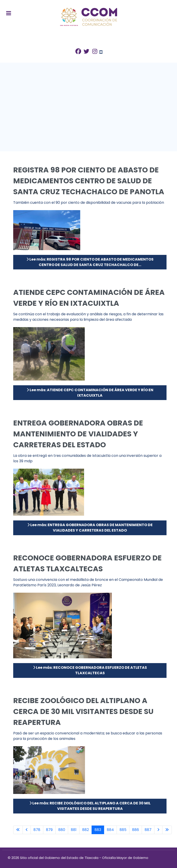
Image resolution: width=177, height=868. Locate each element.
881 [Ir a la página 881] (74, 830)
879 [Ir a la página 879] (49, 830)
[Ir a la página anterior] (27, 830)
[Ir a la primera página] (18, 830)
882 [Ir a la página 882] (86, 830)
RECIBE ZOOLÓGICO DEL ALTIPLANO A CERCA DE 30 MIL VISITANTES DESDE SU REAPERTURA (83, 711)
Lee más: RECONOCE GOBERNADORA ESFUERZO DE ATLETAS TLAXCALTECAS (90, 670)
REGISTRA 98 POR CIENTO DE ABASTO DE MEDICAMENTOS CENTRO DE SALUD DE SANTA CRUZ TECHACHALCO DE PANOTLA (89, 181)
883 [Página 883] (98, 830)
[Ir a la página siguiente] (158, 830)
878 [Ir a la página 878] (37, 830)
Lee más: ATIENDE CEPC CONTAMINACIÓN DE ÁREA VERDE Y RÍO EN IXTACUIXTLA (90, 393)
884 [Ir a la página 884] (110, 830)
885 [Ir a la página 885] (123, 830)
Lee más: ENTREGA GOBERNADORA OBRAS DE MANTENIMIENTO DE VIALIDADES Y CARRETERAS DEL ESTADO (90, 528)
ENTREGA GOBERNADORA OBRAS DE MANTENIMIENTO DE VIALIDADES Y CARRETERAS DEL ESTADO (78, 434)
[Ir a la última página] (167, 830)
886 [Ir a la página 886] (136, 830)
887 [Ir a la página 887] (148, 830)
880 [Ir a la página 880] (62, 830)
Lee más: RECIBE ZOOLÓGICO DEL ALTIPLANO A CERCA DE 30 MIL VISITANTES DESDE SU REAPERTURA (90, 806)
